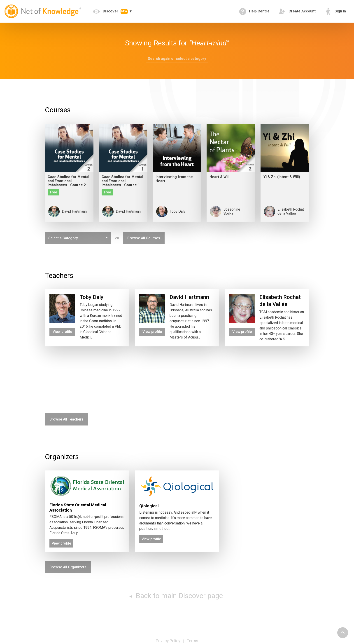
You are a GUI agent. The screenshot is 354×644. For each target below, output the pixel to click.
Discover (111, 12)
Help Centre (254, 12)
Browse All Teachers (66, 419)
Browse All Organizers (68, 567)
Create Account (297, 12)
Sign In (335, 12)
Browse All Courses (144, 238)
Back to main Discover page (178, 596)
